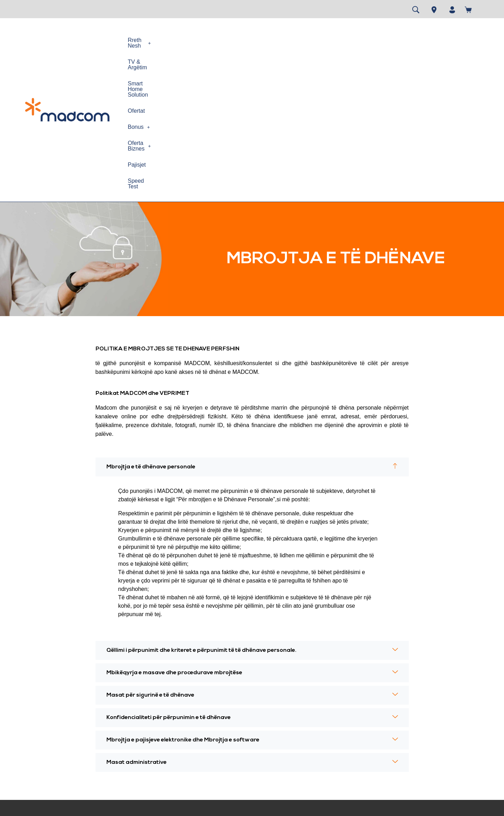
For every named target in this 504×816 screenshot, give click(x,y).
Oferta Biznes (360, 40)
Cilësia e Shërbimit (158, 752)
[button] (145, 40)
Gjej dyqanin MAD (237, 721)
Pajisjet (400, 40)
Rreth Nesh (145, 40)
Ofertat (289, 40)
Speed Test (434, 40)
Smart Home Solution (243, 40)
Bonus (319, 40)
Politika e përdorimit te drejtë (169, 715)
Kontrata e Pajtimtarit (80, 721)
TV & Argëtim (189, 40)
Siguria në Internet (157, 740)
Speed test (228, 696)
